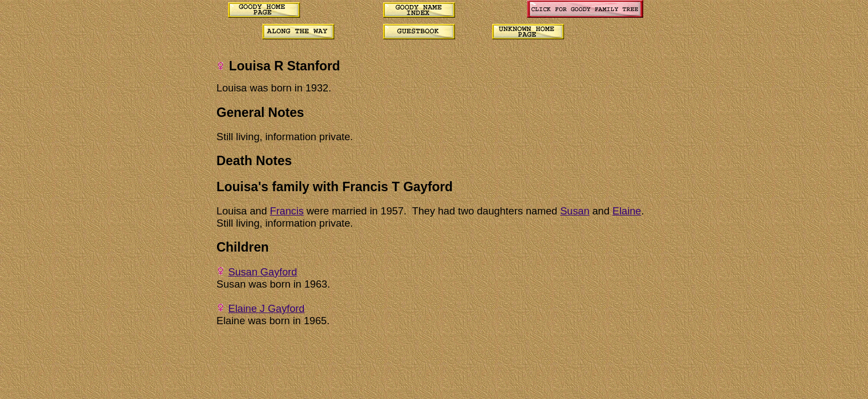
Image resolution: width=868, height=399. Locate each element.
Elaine (627, 211)
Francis (286, 211)
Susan (575, 211)
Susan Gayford (262, 272)
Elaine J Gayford (266, 308)
